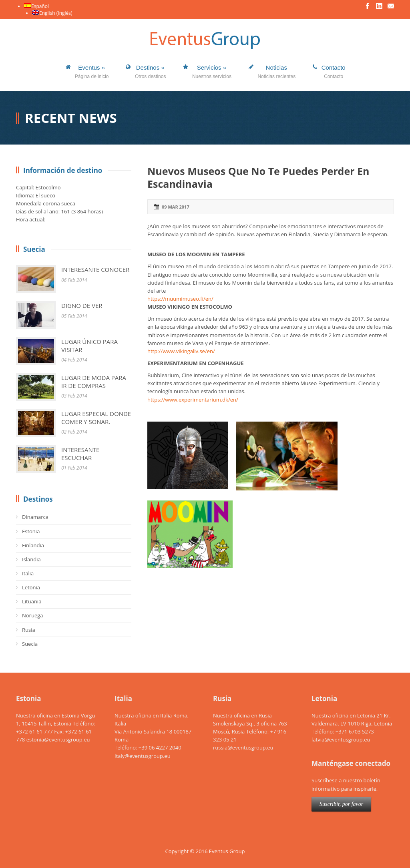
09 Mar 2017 (176, 207)
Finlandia (33, 545)
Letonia (31, 587)
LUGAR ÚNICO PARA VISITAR (89, 346)
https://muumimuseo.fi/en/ (180, 299)
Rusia (29, 630)
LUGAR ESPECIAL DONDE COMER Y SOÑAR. (96, 418)
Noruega (32, 615)
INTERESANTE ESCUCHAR (80, 454)
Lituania (32, 601)
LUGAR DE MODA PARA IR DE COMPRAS (94, 382)
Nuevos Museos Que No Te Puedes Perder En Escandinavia (258, 178)
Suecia (30, 644)
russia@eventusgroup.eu (243, 747)
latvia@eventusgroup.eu (341, 739)
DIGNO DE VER (82, 305)
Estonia (31, 531)
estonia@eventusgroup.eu (58, 739)
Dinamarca (35, 517)
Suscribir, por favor (341, 804)
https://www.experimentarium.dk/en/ (193, 400)
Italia (28, 573)
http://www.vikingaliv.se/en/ (181, 351)
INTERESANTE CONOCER (95, 269)
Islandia (31, 559)
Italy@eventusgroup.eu (143, 756)
